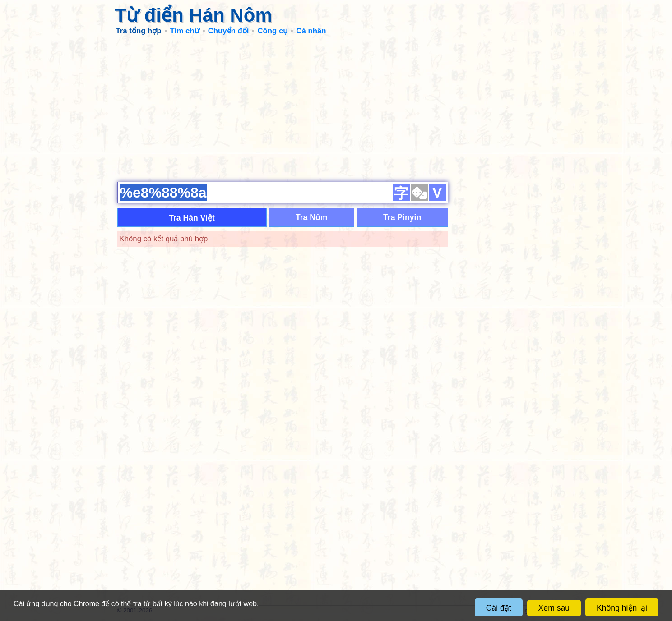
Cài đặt (499, 608)
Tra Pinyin (402, 217)
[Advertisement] (336, 108)
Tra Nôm (311, 217)
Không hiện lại (622, 608)
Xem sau (554, 608)
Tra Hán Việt (192, 218)
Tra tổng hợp (139, 31)
